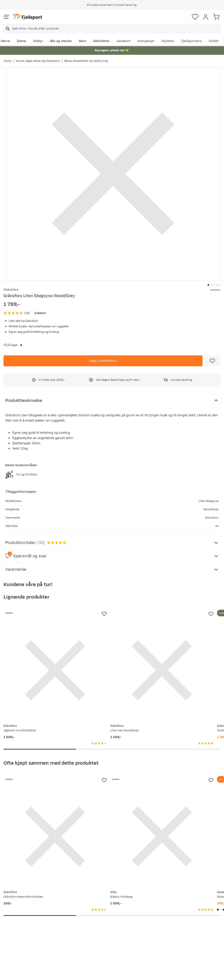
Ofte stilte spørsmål (20, 903)
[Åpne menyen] (6, 17)
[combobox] (112, 29)
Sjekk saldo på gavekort (15, 913)
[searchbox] (116, 29)
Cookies (136, 973)
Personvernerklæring (96, 973)
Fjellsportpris (192, 41)
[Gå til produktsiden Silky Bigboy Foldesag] (108, 782)
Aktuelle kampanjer (65, 903)
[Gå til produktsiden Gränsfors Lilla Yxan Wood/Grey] (108, 652)
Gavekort (124, 41)
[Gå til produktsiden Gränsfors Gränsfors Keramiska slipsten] (37, 782)
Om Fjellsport (106, 903)
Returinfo (12, 922)
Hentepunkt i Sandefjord (15, 939)
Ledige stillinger (108, 924)
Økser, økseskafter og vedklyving (86, 61)
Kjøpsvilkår (119, 973)
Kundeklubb (105, 910)
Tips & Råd (13, 929)
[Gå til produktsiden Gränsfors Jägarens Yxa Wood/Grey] (37, 652)
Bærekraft (103, 931)
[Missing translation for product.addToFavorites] (212, 361)
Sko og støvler (61, 41)
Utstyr (38, 41)
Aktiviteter (101, 41)
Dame (21, 41)
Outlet (214, 41)
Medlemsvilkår (107, 917)
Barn (83, 41)
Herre (5, 41)
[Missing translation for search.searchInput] (7, 29)
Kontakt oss (14, 949)
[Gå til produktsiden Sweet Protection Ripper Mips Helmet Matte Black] (178, 782)
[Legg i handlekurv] (103, 361)
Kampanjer (146, 41)
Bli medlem (205, 866)
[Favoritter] (195, 17)
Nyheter (168, 41)
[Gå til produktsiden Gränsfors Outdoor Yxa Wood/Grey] (178, 652)
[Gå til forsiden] (27, 17)
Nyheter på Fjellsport (66, 910)
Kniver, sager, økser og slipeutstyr (38, 61)
